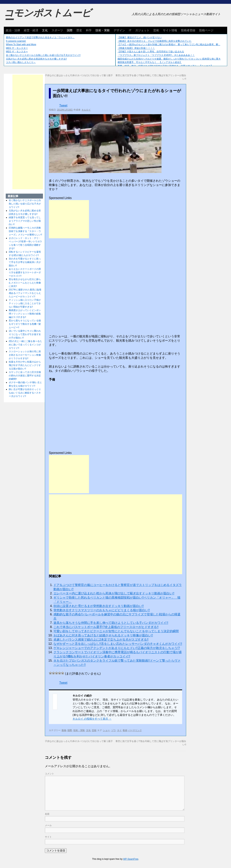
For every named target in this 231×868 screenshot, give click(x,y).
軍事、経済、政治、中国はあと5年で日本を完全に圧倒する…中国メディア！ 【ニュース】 (165, 66)
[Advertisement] (69, 219)
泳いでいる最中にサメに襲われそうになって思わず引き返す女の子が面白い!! (25, 334)
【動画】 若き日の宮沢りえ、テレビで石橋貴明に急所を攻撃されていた (155, 41)
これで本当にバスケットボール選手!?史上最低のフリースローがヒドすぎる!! (106, 627)
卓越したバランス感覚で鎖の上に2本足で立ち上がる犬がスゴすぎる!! (101, 640)
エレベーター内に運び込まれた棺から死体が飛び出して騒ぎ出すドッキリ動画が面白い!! (114, 593)
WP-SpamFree (131, 859)
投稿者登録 (188, 30)
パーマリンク (135, 730)
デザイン (119, 30)
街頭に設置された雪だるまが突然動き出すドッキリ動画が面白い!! (99, 606)
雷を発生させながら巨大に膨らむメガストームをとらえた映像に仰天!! (25, 283)
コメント (49, 774)
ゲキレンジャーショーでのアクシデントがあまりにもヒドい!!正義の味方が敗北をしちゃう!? (117, 648)
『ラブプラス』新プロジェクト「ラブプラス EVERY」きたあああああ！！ (156, 55)
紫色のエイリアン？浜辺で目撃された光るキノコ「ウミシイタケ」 (40, 37)
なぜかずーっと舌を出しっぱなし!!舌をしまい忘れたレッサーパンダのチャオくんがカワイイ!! (118, 644)
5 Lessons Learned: (16, 41)
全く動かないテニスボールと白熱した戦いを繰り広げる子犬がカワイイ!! (43, 55)
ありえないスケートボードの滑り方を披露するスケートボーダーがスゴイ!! (25, 272)
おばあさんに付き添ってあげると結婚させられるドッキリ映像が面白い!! (103, 635)
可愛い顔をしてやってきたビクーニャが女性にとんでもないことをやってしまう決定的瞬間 (116, 631)
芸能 (94, 730)
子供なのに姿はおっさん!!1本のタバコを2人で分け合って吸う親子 (79, 75)
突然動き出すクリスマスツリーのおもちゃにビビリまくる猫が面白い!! (102, 610)
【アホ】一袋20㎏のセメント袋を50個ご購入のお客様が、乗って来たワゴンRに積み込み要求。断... (169, 44)
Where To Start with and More (21, 44)
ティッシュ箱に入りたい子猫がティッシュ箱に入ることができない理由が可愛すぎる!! (25, 303)
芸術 (156, 30)
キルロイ (86, 110)
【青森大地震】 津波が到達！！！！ (136, 48)
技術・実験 (103, 30)
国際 (70, 30)
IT (130, 30)
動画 (125, 730)
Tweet (63, 105)
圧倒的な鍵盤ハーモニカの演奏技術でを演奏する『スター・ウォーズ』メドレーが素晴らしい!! (25, 231)
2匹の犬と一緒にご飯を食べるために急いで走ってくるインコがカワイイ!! (25, 345)
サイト (48, 837)
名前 (47, 814)
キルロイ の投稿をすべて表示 (92, 719)
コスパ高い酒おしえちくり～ (21, 62)
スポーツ (57, 30)
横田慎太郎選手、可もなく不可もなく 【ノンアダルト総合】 (150, 62)
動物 (64, 730)
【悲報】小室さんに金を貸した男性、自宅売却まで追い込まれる (151, 52)
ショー (106, 730)
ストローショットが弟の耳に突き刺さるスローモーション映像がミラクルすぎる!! (25, 355)
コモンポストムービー (48, 16)
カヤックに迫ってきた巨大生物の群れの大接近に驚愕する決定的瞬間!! (25, 376)
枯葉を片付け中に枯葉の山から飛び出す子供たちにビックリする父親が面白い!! (25, 365)
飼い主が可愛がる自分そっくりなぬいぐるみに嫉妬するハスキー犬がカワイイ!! (25, 393)
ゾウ (113, 730)
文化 (45, 30)
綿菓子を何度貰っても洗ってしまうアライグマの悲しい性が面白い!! (25, 221)
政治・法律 (13, 30)
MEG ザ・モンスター (17, 48)
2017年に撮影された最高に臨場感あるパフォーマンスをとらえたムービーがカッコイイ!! (25, 293)
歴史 (79, 30)
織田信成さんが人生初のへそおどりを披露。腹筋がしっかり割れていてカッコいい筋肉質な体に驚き (169, 59)
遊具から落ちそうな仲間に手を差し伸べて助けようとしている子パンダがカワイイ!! (111, 623)
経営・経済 (31, 30)
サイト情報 (170, 30)
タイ (119, 730)
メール (48, 825)
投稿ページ (206, 30)
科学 (89, 30)
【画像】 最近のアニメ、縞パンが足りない (140, 37)
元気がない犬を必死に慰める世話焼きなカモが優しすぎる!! (36, 59)
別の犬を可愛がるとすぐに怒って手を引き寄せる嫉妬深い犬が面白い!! (25, 262)
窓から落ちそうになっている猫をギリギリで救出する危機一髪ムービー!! (25, 324)
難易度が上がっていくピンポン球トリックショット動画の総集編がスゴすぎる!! (25, 314)
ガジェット (142, 30)
